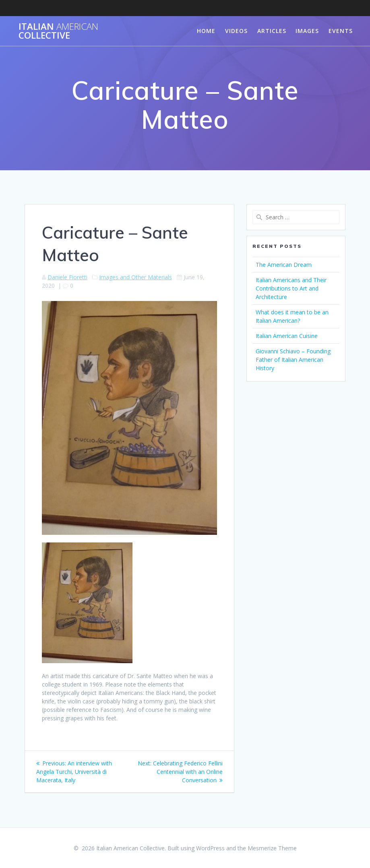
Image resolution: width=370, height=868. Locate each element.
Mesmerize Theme (272, 848)
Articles (272, 31)
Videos (236, 31)
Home (206, 31)
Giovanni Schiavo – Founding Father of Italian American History (293, 360)
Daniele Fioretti (67, 277)
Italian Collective (58, 31)
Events (341, 31)
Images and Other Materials (135, 277)
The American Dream (284, 265)
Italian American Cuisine (287, 336)
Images (307, 31)
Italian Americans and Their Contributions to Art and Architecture (291, 288)
